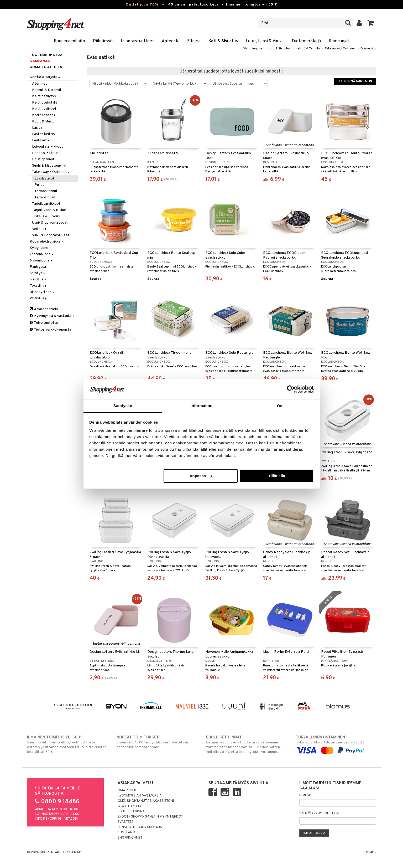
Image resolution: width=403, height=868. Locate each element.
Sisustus (38, 279)
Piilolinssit (103, 41)
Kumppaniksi (128, 833)
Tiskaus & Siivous (46, 216)
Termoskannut (46, 191)
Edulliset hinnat (132, 811)
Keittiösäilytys (44, 96)
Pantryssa (38, 267)
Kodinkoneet (44, 115)
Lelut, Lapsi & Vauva (265, 41)
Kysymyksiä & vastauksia (52, 316)
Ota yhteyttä (130, 806)
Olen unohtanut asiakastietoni (146, 801)
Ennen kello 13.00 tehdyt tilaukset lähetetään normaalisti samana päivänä (157, 742)
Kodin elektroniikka (47, 242)
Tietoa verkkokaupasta (50, 330)
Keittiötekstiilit (45, 103)
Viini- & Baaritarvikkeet (51, 235)
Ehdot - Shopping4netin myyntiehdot (150, 817)
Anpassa (201, 476)
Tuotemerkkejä (306, 41)
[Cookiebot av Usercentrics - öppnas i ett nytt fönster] (291, 389)
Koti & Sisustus (223, 41)
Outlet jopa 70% (142, 5)
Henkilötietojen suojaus (140, 827)
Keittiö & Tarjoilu (308, 49)
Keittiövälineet (44, 109)
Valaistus (39, 298)
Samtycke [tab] (123, 406)
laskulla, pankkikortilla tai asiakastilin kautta (336, 744)
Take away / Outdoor (340, 49)
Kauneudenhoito (69, 41)
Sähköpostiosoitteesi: (319, 814)
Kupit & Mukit (43, 122)
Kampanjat (339, 41)
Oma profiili (128, 790)
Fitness (194, 41)
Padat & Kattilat (45, 153)
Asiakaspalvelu (44, 309)
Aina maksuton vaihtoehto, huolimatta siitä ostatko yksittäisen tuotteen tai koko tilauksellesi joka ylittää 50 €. (67, 744)
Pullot (39, 185)
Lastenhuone (42, 254)
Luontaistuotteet (137, 41)
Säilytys (38, 273)
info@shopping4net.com (56, 819)
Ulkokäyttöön (42, 292)
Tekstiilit (38, 286)
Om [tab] (280, 406)
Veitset (40, 229)
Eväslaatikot (368, 49)
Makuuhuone (41, 261)
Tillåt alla (277, 476)
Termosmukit (45, 197)
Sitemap (74, 852)
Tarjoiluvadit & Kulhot (49, 210)
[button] (371, 23)
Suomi (369, 852)
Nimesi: (305, 795)
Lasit (38, 128)
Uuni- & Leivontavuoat (50, 223)
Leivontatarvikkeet (48, 147)
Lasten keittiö (43, 134)
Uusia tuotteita (46, 67)
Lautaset (41, 140)
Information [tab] (202, 406)
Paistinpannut (43, 159)
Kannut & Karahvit (47, 90)
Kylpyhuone (41, 248)
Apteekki (171, 41)
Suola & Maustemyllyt (49, 166)
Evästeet (126, 822)
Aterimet (40, 84)
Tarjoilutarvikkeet (46, 204)
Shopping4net (253, 49)
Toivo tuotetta (44, 323)
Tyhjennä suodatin (355, 81)
